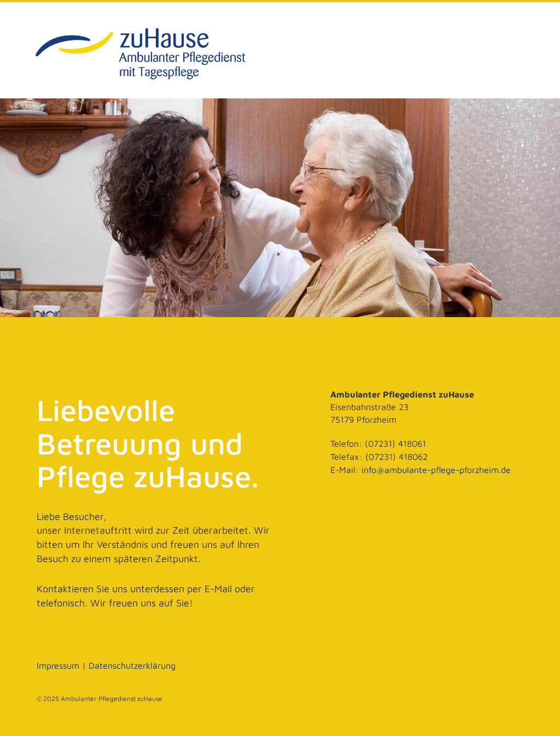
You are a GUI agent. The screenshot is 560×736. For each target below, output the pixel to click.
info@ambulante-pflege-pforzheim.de (436, 470)
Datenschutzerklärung (132, 665)
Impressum (58, 665)
